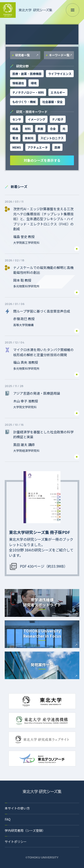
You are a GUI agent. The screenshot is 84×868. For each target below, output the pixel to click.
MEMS (17, 147)
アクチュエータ (38, 147)
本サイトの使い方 (17, 808)
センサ (17, 119)
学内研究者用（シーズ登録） (25, 830)
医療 (57, 147)
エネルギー (58, 92)
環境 (34, 83)
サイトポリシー (16, 842)
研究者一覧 (22, 55)
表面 (40, 129)
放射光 (29, 138)
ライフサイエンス (60, 74)
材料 (28, 129)
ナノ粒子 (58, 119)
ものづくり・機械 (24, 102)
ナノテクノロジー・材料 (28, 92)
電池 (15, 138)
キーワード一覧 (59, 55)
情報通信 (18, 83)
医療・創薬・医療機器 (27, 74)
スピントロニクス (52, 138)
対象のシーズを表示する (42, 160)
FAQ (8, 819)
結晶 (15, 129)
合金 (53, 129)
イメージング (37, 119)
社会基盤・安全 (53, 102)
